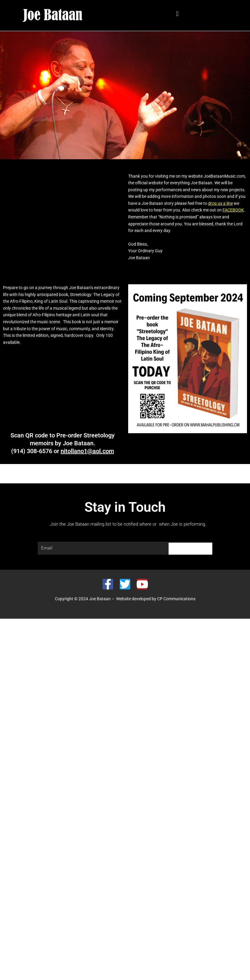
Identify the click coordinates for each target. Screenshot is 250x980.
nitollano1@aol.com (87, 451)
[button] (177, 14)
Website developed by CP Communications (156, 599)
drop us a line (220, 203)
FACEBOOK (233, 210)
